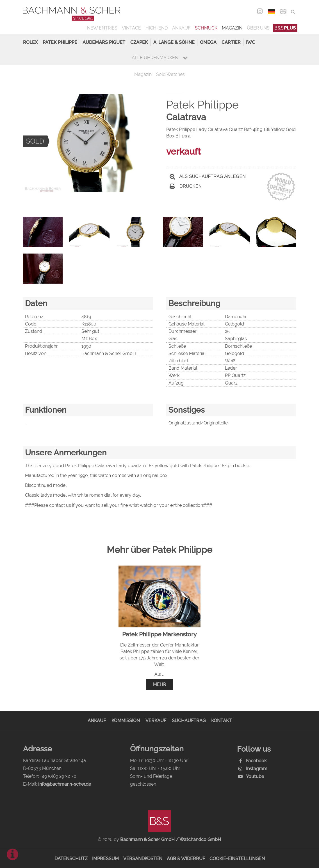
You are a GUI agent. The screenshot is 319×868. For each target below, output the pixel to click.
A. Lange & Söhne (174, 42)
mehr (159, 684)
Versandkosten (143, 859)
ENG (283, 12)
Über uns (258, 28)
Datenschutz (71, 859)
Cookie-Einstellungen (237, 859)
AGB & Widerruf (186, 859)
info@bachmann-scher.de (65, 784)
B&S (285, 28)
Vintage (131, 28)
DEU (271, 12)
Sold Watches (170, 74)
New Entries (102, 28)
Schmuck (206, 28)
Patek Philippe (60, 42)
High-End (157, 28)
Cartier (231, 42)
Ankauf (181, 28)
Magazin (232, 28)
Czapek (139, 42)
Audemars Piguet (104, 42)
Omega (208, 42)
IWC (250, 42)
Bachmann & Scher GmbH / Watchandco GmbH (171, 839)
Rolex (30, 42)
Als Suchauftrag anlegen (208, 176)
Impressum (105, 859)
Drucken (186, 186)
